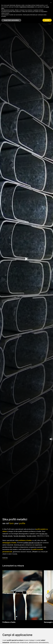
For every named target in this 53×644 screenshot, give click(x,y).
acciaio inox (43, 534)
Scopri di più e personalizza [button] (11, 20)
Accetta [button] (47, 20)
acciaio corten (32, 536)
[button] (51, 3)
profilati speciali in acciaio (31, 543)
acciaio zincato (8, 536)
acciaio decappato (20, 536)
